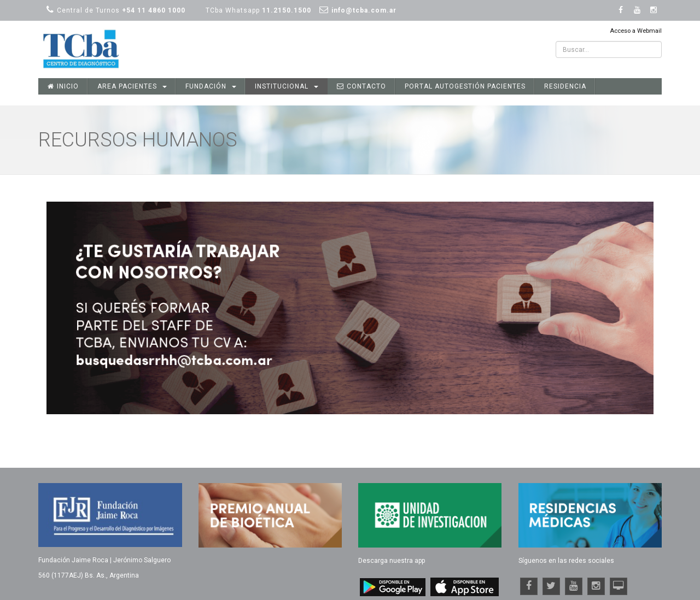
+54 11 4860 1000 (154, 10)
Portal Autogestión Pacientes (465, 86)
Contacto (361, 86)
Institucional (287, 86)
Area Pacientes (132, 86)
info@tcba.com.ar (364, 10)
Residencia (565, 86)
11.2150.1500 (287, 10)
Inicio (63, 86)
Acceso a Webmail (636, 31)
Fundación (211, 86)
